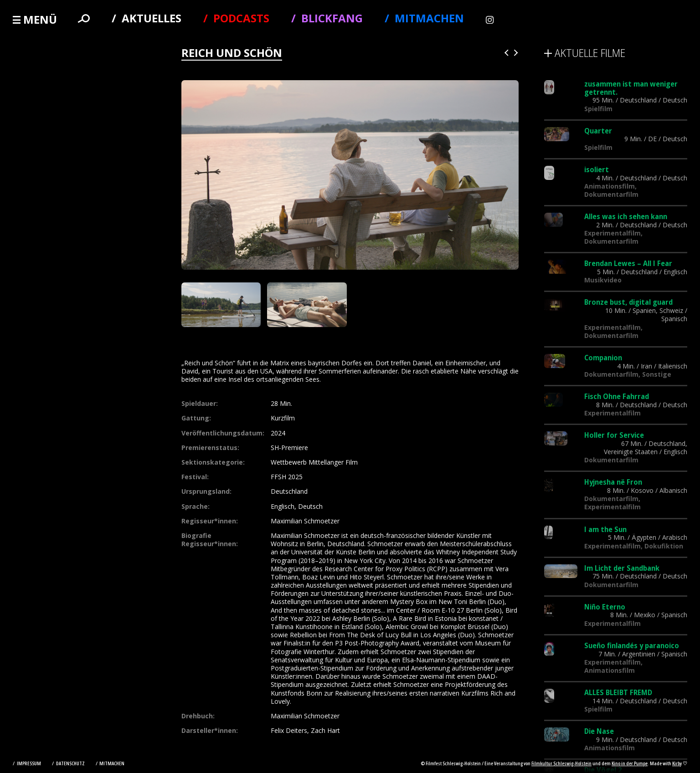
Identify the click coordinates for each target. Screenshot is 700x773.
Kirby (677, 763)
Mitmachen (112, 763)
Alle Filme (560, 737)
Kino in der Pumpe (630, 763)
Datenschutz (71, 763)
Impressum (29, 763)
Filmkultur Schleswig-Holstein (561, 763)
